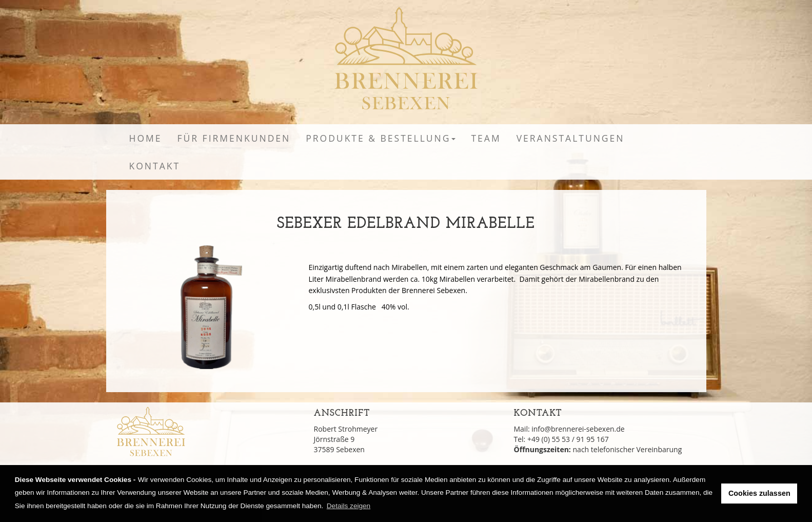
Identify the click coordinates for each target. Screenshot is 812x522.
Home (146, 138)
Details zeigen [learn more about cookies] (349, 506)
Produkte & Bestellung (381, 138)
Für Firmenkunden (234, 138)
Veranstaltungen (571, 138)
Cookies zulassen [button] (759, 493)
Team (486, 138)
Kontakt (155, 166)
